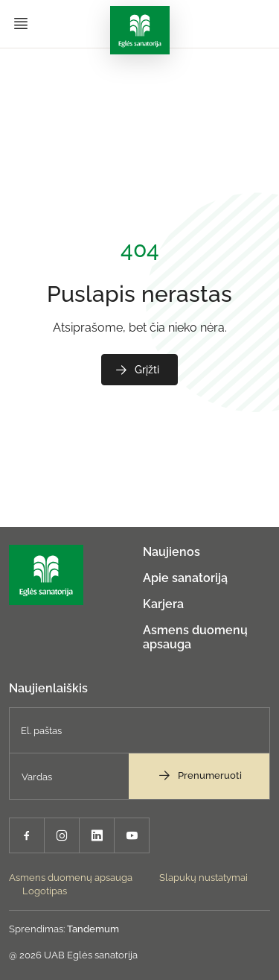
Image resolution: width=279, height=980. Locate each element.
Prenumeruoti (199, 775)
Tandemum (93, 929)
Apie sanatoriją (185, 578)
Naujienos (171, 552)
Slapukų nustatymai (203, 878)
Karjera (163, 604)
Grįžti (137, 370)
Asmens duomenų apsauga (71, 878)
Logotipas (45, 891)
